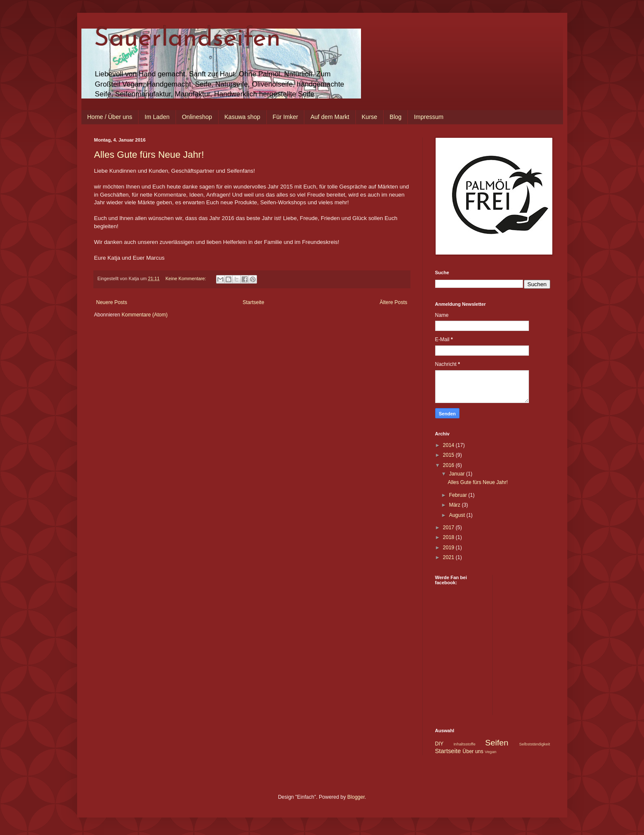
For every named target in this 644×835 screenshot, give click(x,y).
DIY (439, 744)
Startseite (253, 302)
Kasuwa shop (243, 117)
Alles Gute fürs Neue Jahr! (149, 155)
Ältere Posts (394, 302)
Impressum (429, 117)
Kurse (370, 117)
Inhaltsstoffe (465, 744)
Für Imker (286, 117)
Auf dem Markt (330, 117)
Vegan (490, 752)
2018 (449, 537)
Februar (458, 495)
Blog (396, 117)
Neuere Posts (112, 302)
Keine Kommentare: (186, 278)
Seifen (497, 743)
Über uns (473, 751)
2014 (449, 445)
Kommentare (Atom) (144, 315)
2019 (449, 548)
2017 (449, 528)
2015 (449, 455)
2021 (449, 557)
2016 (449, 465)
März (455, 505)
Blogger (356, 797)
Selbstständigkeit (535, 744)
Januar (457, 474)
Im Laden (157, 117)
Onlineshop (197, 117)
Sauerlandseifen (188, 39)
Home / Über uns (110, 117)
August (458, 515)
